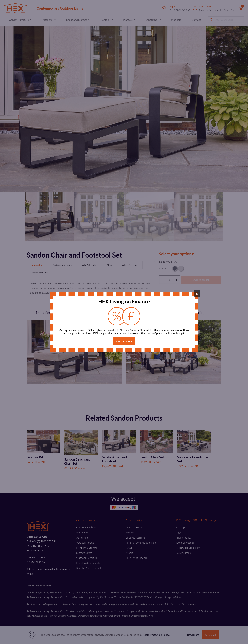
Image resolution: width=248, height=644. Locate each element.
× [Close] (197, 294)
